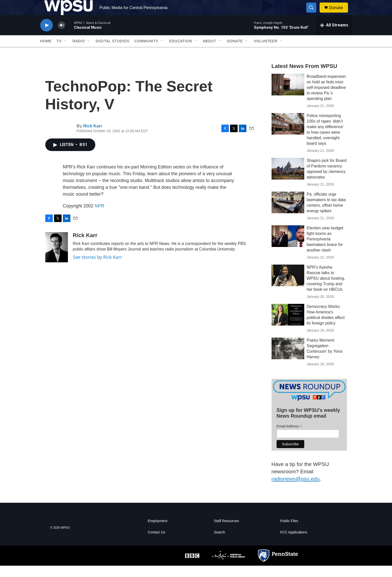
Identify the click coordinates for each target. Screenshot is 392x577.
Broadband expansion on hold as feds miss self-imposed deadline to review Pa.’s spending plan (326, 99)
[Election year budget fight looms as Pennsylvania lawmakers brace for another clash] (288, 247)
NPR (100, 217)
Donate (339, 13)
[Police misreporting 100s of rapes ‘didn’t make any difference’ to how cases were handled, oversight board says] (288, 135)
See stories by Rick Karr (98, 268)
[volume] (62, 37)
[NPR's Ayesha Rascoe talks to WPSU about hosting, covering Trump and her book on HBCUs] (288, 287)
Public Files (289, 532)
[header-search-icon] (314, 13)
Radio (79, 52)
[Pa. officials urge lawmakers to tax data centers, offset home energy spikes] (288, 214)
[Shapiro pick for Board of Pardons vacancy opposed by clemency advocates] (288, 180)
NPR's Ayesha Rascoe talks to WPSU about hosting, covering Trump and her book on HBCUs (326, 290)
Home (46, 52)
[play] (47, 37)
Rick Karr (93, 137)
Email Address (289, 438)
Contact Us (157, 544)
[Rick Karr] (57, 259)
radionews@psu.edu (296, 490)
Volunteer (266, 52)
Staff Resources (226, 532)
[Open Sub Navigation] (65, 52)
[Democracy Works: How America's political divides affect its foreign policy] (288, 326)
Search (220, 544)
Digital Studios (113, 52)
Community (146, 52)
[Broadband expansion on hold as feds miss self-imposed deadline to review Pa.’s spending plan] (288, 96)
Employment (158, 532)
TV (59, 52)
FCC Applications (294, 544)
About (210, 52)
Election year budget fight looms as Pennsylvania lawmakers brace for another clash (325, 250)
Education (181, 52)
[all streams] (334, 37)
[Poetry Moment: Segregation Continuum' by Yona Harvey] (288, 360)
